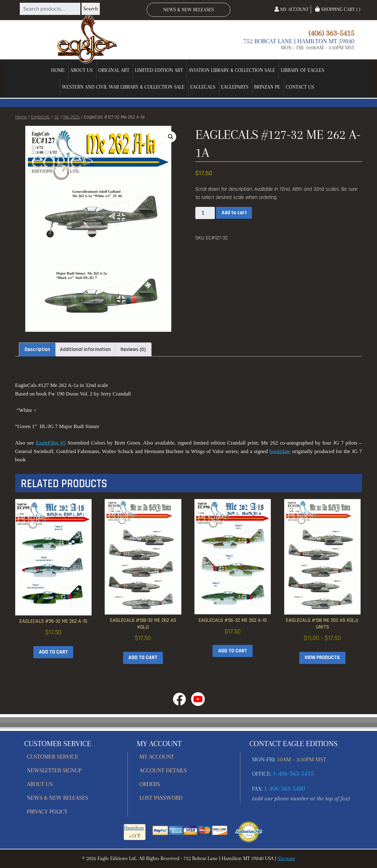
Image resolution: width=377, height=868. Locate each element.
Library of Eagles (302, 70)
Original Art (114, 70)
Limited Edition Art (159, 70)
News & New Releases (188, 10)
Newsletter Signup (54, 770)
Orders (150, 784)
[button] (171, 137)
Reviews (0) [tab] (133, 349)
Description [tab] (37, 349)
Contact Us (300, 87)
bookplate (280, 451)
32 (57, 117)
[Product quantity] (205, 213)
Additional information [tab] (85, 349)
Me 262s (72, 117)
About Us (82, 70)
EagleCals (203, 87)
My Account (291, 9)
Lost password (161, 798)
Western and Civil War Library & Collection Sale (123, 87)
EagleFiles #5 (51, 443)
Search (91, 9)
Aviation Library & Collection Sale (232, 70)
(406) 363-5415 (331, 33)
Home (58, 70)
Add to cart (234, 213)
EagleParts (235, 87)
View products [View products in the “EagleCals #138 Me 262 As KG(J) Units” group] (322, 657)
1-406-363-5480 (285, 788)
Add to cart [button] (53, 652)
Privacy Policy (47, 811)
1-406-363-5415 (293, 774)
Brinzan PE (267, 87)
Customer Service (52, 757)
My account (157, 757)
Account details (163, 770)
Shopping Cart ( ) (338, 9)
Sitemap (286, 858)
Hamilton (134, 828)
